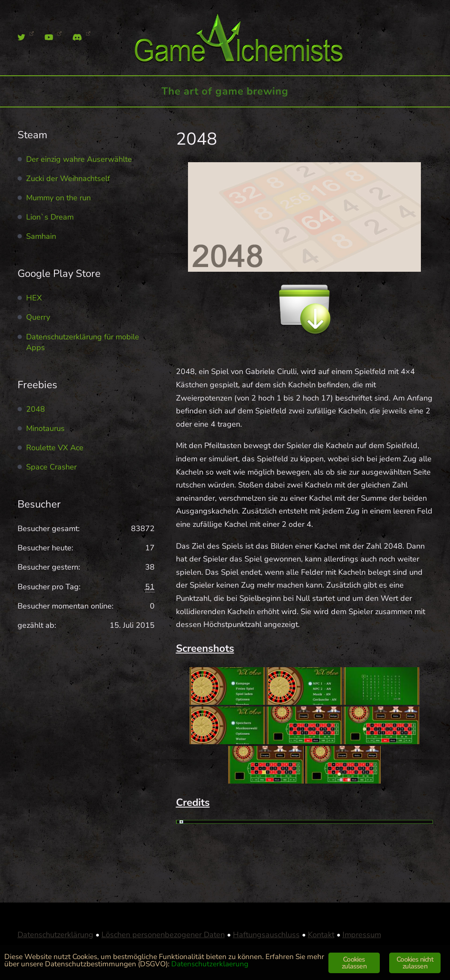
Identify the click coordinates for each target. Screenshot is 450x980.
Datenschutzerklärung (55, 935)
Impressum (362, 935)
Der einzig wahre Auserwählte (79, 159)
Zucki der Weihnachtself (68, 178)
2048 (36, 409)
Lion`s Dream (50, 217)
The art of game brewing (225, 91)
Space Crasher (51, 467)
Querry (38, 317)
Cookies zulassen (354, 963)
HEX (34, 298)
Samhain (41, 236)
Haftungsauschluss (266, 935)
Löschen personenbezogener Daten (163, 935)
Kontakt (321, 935)
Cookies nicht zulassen (415, 963)
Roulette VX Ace (55, 448)
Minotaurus (45, 428)
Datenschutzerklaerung (210, 964)
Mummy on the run (58, 198)
